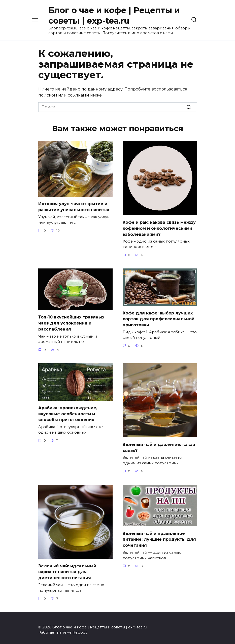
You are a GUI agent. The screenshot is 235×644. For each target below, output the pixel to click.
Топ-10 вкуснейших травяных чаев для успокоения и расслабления (71, 321)
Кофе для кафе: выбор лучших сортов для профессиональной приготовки (159, 317)
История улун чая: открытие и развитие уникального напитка (74, 206)
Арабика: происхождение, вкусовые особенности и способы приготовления (68, 411)
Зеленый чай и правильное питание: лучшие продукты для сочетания (159, 536)
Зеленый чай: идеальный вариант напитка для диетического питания (67, 568)
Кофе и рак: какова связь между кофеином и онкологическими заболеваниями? (159, 227)
